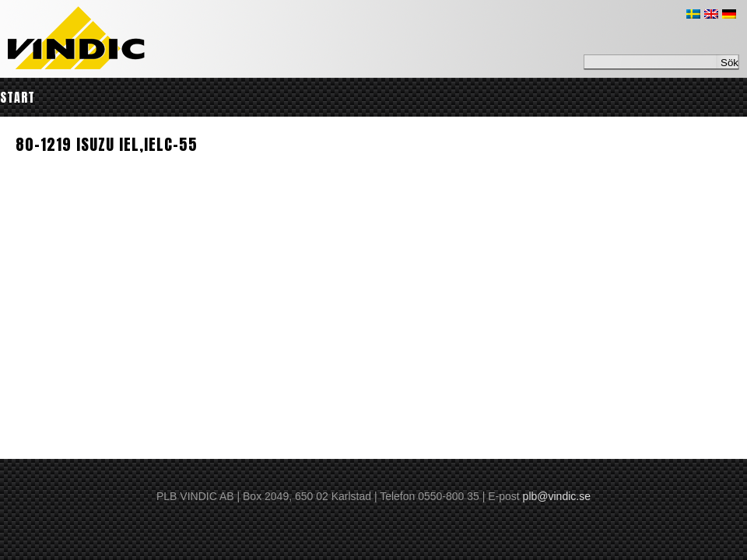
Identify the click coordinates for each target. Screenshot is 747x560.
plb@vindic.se (557, 496)
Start (18, 97)
